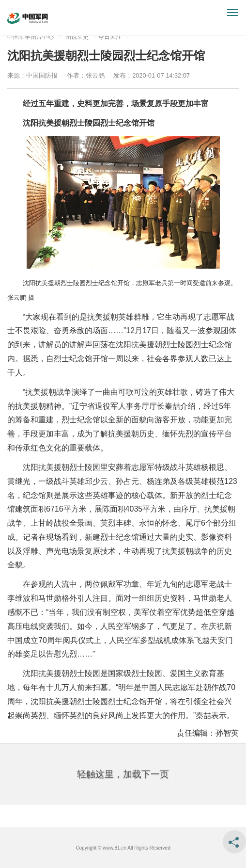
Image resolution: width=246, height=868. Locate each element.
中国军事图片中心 (31, 37)
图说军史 (77, 37)
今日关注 (110, 37)
